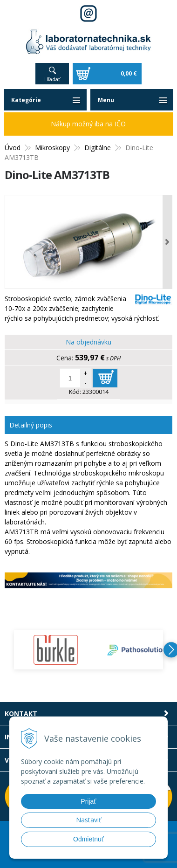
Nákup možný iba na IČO (88, 124)
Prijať (88, 801)
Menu (106, 100)
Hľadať (52, 79)
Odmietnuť (88, 839)
